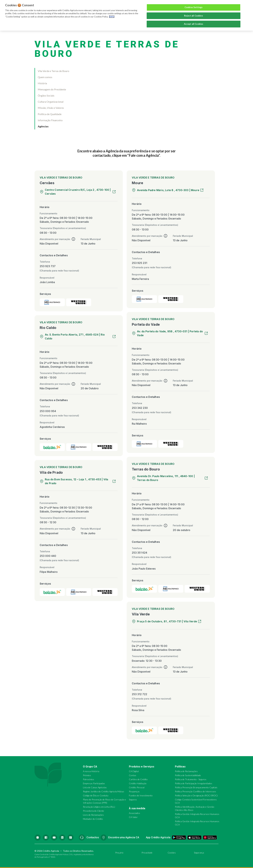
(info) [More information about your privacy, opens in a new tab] (112, 17)
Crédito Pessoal (137, 787)
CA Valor (133, 817)
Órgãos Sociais (46, 95)
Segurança (199, 853)
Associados (134, 813)
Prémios (87, 775)
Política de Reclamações (186, 771)
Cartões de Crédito (138, 779)
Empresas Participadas (94, 783)
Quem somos (45, 77)
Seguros (133, 799)
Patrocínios (89, 779)
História (42, 83)
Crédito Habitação (138, 783)
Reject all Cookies (193, 16)
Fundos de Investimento (141, 795)
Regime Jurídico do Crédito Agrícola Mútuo (104, 791)
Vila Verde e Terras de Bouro (53, 71)
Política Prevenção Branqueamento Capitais (196, 787)
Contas (133, 775)
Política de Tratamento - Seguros (191, 779)
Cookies (172, 853)
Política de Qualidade (50, 114)
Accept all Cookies (194, 24)
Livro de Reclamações (93, 815)
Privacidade (147, 853)
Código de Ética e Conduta (96, 795)
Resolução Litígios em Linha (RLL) (99, 807)
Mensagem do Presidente (52, 89)
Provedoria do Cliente (94, 811)
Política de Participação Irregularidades (194, 783)
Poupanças (134, 791)
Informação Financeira (50, 120)
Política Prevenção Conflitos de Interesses (195, 791)
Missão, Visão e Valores (51, 108)
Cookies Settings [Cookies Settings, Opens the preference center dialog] (194, 7)
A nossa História (91, 771)
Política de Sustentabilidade (188, 775)
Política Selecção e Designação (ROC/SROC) (196, 795)
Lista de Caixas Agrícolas (95, 787)
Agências (43, 126)
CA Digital (134, 771)
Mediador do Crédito (93, 819)
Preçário (119, 853)
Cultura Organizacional (51, 102)
